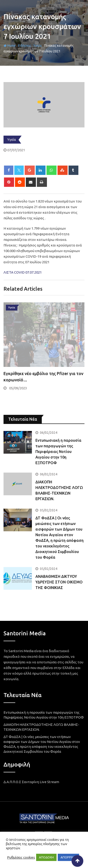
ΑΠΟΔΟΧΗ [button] (46, 857)
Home (10, 46)
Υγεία (38, 46)
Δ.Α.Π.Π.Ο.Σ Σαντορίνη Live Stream (31, 782)
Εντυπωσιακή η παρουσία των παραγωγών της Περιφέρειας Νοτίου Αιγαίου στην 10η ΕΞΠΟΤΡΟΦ (58, 452)
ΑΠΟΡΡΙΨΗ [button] (68, 857)
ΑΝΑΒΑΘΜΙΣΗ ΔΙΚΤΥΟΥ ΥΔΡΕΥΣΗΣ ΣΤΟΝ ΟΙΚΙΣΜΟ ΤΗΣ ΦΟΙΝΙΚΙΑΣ (59, 582)
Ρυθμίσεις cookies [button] (21, 857)
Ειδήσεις (25, 46)
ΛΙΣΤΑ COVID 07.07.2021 (23, 272)
